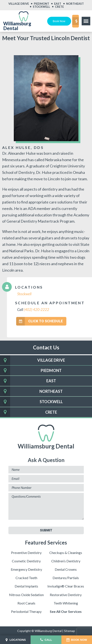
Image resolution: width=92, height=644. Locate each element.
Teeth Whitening (66, 603)
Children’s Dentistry (66, 561)
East (58, 4)
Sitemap (69, 631)
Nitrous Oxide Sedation (26, 594)
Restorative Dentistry (66, 594)
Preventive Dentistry (26, 552)
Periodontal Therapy (26, 611)
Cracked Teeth (26, 578)
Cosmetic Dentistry (26, 561)
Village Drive (19, 4)
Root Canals (26, 603)
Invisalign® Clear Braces (66, 586)
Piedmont (41, 4)
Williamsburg (46, 437)
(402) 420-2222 (36, 309)
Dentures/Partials (66, 578)
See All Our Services (66, 611)
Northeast (75, 4)
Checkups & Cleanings (66, 552)
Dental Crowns (66, 569)
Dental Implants (26, 586)
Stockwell (41, 7)
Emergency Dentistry (26, 569)
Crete (59, 7)
